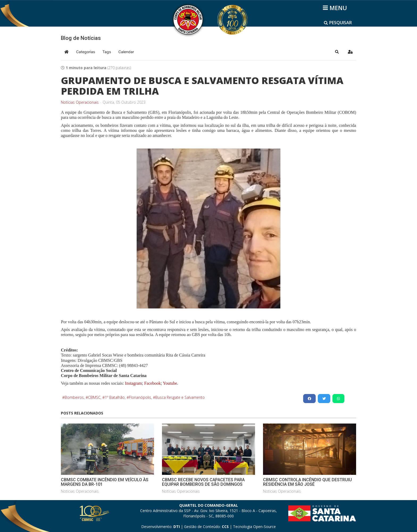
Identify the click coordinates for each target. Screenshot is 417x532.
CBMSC (94, 397)
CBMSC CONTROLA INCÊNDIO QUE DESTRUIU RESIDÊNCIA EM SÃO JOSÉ (307, 482)
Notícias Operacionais (80, 102)
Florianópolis (140, 397)
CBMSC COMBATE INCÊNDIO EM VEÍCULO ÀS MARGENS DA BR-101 (105, 482)
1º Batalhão (115, 397)
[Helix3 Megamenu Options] (336, 8)
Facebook (152, 383)
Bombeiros (74, 397)
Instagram (134, 383)
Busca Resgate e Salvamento (180, 397)
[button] (337, 52)
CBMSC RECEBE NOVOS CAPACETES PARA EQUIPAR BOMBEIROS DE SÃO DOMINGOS (203, 482)
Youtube (170, 383)
